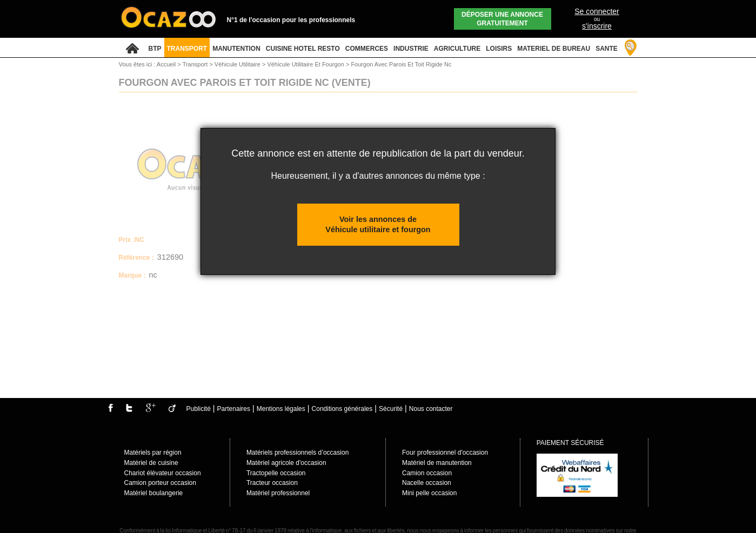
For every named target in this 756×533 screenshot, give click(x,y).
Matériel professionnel (278, 493)
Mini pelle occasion (429, 493)
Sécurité (391, 409)
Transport (196, 64)
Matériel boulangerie (154, 493)
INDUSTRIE (411, 49)
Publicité (199, 409)
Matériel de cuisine (151, 463)
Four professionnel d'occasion (445, 453)
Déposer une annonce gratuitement (502, 19)
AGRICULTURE (457, 49)
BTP (155, 49)
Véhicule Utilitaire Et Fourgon (306, 64)
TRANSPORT (187, 49)
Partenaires (234, 409)
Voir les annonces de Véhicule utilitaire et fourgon (378, 224)
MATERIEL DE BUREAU (554, 49)
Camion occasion (427, 473)
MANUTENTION (236, 49)
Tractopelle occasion (276, 473)
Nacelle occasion (427, 483)
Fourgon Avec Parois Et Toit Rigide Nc (401, 64)
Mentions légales (281, 409)
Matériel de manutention (437, 463)
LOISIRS (499, 49)
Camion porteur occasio (159, 483)
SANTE (607, 49)
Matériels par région (153, 453)
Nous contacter (431, 409)
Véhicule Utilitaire (238, 64)
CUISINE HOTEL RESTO (303, 49)
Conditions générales (342, 409)
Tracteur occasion (272, 483)
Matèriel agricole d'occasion (286, 463)
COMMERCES (367, 49)
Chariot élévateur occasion (163, 473)
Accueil (166, 64)
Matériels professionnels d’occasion (297, 453)
